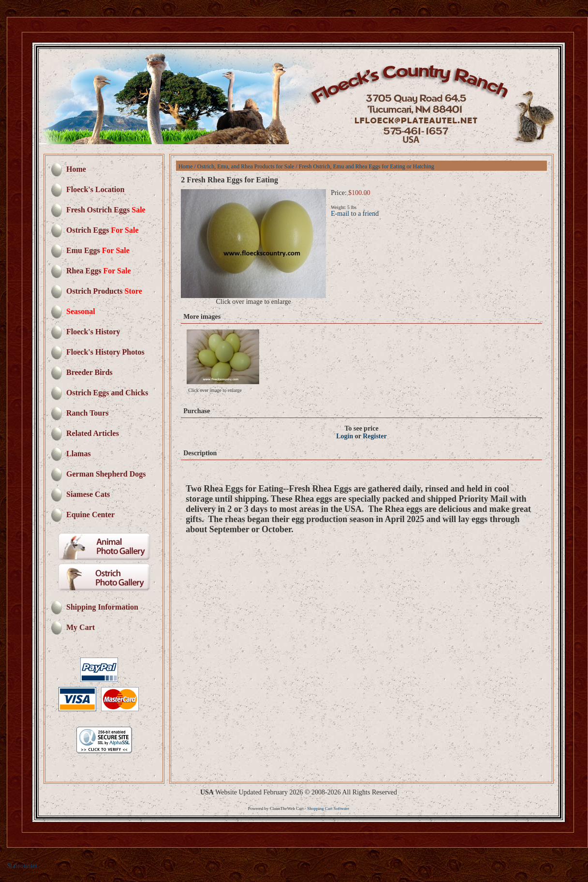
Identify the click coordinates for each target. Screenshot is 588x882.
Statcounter (22, 866)
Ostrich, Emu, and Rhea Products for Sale (246, 166)
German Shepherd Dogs (106, 474)
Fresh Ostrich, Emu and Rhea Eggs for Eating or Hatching (367, 166)
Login (345, 436)
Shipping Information (102, 607)
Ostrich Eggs (102, 230)
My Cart (81, 627)
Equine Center (90, 515)
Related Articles (93, 433)
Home (76, 169)
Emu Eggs (98, 250)
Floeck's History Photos (105, 352)
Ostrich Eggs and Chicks (107, 393)
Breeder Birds (89, 372)
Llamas (79, 454)
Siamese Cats (88, 494)
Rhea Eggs (98, 271)
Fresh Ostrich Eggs (106, 210)
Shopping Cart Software (329, 808)
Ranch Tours (88, 413)
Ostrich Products (104, 291)
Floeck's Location (95, 189)
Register (375, 436)
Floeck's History (93, 332)
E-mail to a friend (355, 214)
